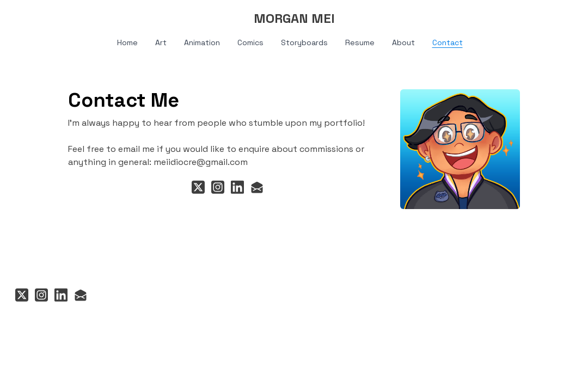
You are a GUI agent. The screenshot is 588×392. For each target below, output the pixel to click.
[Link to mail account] (257, 187)
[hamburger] (35, 17)
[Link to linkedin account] (237, 187)
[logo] (294, 19)
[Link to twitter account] (198, 187)
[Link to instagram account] (218, 187)
